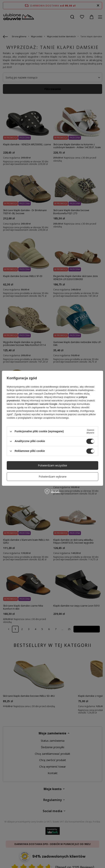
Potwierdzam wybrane (53, 477)
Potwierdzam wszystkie (52, 465)
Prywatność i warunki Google (41, 404)
